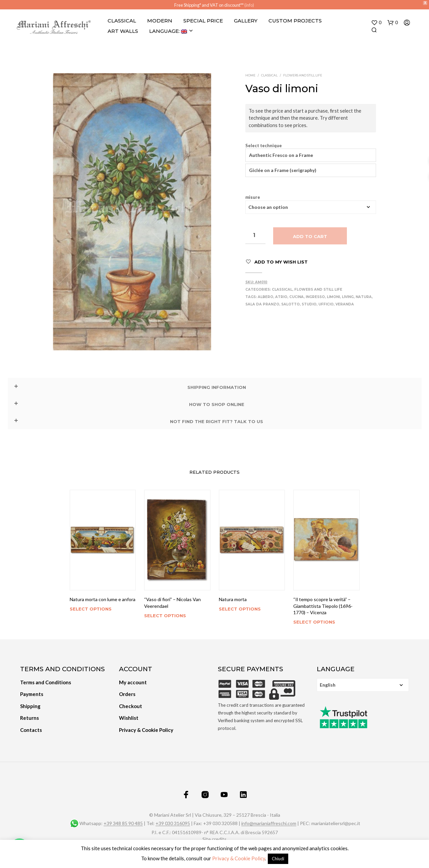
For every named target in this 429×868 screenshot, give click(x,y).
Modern (160, 21)
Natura (364, 297)
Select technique (264, 146)
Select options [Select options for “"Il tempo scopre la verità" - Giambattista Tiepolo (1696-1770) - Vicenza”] (314, 622)
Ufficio (326, 304)
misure (253, 197)
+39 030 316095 (173, 823)
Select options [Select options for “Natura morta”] (240, 609)
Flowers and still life (303, 75)
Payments (32, 694)
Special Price (203, 21)
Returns (29, 718)
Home (250, 75)
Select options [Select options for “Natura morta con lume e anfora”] (91, 609)
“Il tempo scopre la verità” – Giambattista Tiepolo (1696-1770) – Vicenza (323, 606)
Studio (309, 304)
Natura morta (233, 599)
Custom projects (295, 21)
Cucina (296, 297)
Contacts (31, 730)
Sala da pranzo (262, 304)
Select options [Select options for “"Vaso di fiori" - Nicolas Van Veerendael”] (165, 616)
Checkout (131, 706)
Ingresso (315, 297)
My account (133, 682)
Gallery (246, 21)
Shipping (30, 706)
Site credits (214, 839)
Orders (127, 694)
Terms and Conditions (46, 682)
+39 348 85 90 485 (123, 823)
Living (348, 297)
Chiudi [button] (278, 859)
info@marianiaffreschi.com (269, 823)
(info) (249, 5)
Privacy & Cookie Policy (146, 730)
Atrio (281, 297)
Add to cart (310, 236)
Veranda (345, 304)
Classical (122, 21)
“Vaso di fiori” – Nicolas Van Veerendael (172, 603)
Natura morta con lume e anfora (103, 599)
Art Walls (123, 31)
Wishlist (129, 718)
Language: (168, 31)
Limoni (333, 297)
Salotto (290, 304)
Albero (265, 297)
